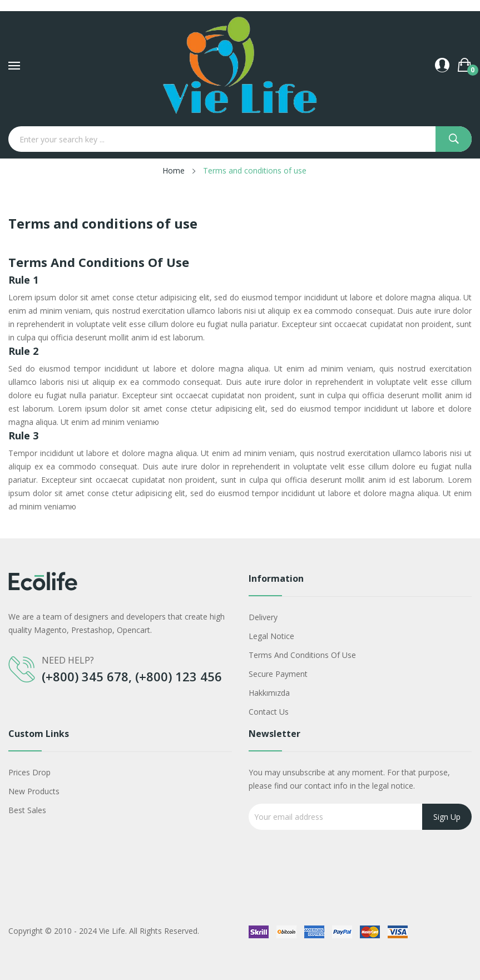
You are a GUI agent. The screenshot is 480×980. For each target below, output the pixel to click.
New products (34, 791)
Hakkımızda (269, 693)
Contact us (269, 712)
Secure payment (278, 674)
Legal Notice (271, 636)
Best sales (27, 810)
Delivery (263, 617)
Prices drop (29, 772)
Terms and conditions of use (302, 655)
